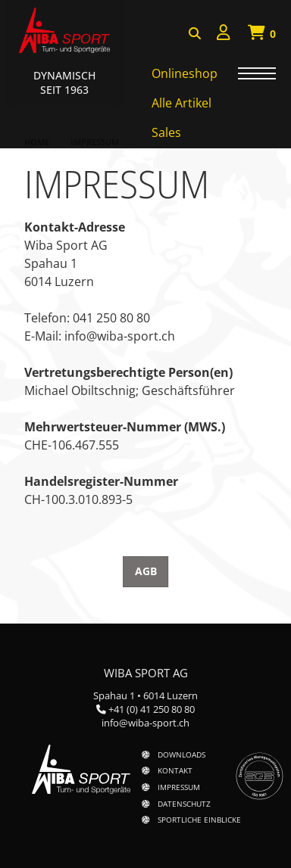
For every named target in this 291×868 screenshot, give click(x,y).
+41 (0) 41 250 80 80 (152, 709)
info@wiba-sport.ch (145, 723)
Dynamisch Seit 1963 (64, 82)
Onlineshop (185, 73)
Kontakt (175, 770)
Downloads (181, 754)
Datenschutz (184, 804)
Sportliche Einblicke (199, 820)
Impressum (179, 787)
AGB (146, 571)
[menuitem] (224, 34)
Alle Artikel (181, 103)
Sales (166, 132)
